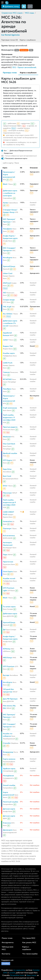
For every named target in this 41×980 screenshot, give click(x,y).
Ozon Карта (8, 571)
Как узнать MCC (29, 942)
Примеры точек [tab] (10, 73)
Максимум (7, 493)
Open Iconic (31, 975)
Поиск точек (7, 938)
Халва (5, 203)
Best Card (7, 476)
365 (4, 293)
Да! (4, 629)
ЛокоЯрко (7, 389)
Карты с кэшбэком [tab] (28, 73)
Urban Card (8, 273)
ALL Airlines (8, 314)
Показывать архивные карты (16, 158)
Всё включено (9, 536)
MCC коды (30, 13)
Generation (7, 521)
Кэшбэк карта (9, 353)
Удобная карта (9, 769)
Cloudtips (6, 963)
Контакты (6, 954)
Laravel (12, 973)
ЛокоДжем (7, 229)
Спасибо (7, 743)
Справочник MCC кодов (12, 13)
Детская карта (9, 809)
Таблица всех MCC (8, 948)
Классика (7, 823)
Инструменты (8, 942)
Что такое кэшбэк (30, 954)
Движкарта (8, 830)
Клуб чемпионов (10, 408)
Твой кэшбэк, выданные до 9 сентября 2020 (9, 502)
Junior (5, 340)
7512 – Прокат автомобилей (24, 67)
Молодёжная (8, 776)
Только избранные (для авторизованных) (21, 156)
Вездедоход (8, 752)
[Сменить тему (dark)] (30, 6)
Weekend (7, 437)
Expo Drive (7, 469)
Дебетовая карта (10, 614)
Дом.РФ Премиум (10, 699)
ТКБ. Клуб (7, 307)
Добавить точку (11, 6)
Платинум (7, 528)
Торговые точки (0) (10, 40)
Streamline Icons (17, 975)
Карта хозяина (9, 759)
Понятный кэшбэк (11, 802)
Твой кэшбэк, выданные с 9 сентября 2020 (9, 417)
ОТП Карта (7, 460)
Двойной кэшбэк (10, 453)
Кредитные (8, 153)
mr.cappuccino (19, 970)
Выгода (6, 675)
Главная (6, 372)
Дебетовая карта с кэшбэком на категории (10, 193)
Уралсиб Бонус (9, 266)
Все (5, 151)
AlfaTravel (7, 283)
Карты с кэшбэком (28, 40)
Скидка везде (9, 300)
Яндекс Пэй (8, 346)
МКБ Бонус (8, 658)
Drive (5, 486)
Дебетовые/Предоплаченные (21, 151)
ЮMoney (7, 649)
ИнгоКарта (8, 258)
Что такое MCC (29, 938)
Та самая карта (9, 607)
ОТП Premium (9, 666)
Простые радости (10, 427)
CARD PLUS (8, 363)
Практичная (8, 562)
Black (5, 184)
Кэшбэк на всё (9, 578)
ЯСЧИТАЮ (7, 379)
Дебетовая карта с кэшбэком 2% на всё (10, 323)
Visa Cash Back (9, 444)
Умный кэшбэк (9, 785)
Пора (5, 555)
